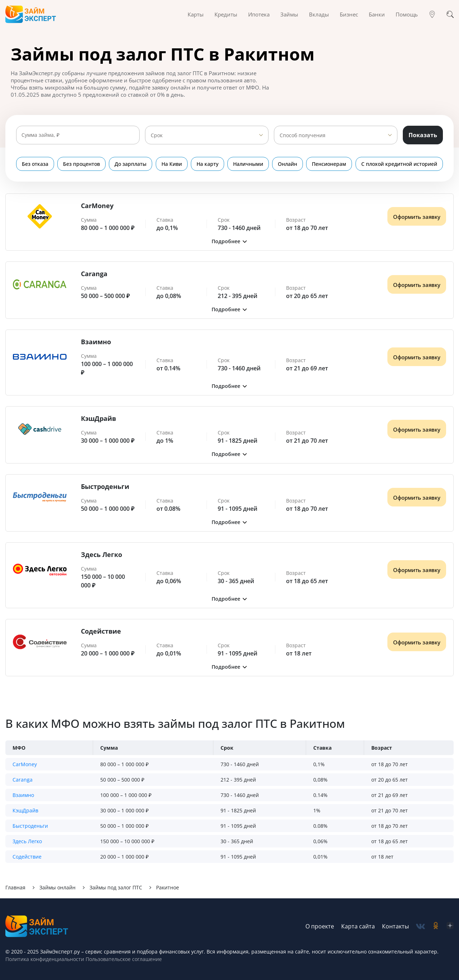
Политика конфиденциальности (45, 959)
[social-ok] (436, 926)
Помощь (407, 14)
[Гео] (432, 14)
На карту (207, 164)
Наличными (248, 164)
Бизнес (349, 14)
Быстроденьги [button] (30, 826)
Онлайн (288, 164)
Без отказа (35, 164)
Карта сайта (358, 926)
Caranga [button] (23, 780)
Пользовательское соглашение (123, 959)
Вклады (319, 14)
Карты (196, 14)
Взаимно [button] (23, 795)
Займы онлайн (57, 887)
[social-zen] (450, 926)
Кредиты (226, 14)
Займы (289, 14)
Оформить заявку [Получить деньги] (417, 217)
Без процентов (81, 164)
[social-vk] (421, 926)
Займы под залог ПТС (116, 887)
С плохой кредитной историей (399, 164)
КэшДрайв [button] (25, 810)
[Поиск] (450, 14)
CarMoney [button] (25, 764)
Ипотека (259, 14)
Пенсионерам (329, 164)
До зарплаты (131, 164)
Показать (423, 135)
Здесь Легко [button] (27, 841)
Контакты (395, 926)
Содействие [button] (27, 857)
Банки (377, 14)
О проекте (320, 926)
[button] (229, 241)
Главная (15, 887)
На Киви (172, 164)
